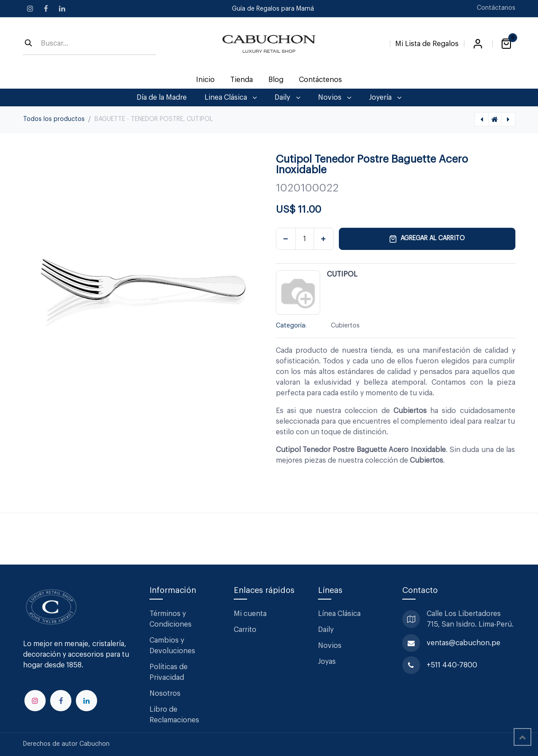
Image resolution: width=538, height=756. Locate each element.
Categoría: (291, 326)
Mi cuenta (250, 614)
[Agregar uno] (324, 239)
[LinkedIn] (62, 8)
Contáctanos (496, 8)
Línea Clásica (339, 614)
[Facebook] (46, 8)
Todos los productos (54, 119)
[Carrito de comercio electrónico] (507, 44)
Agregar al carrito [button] (427, 239)
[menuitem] (205, 80)
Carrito (245, 630)
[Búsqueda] (28, 44)
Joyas (327, 662)
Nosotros (165, 694)
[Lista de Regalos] (427, 42)
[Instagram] (30, 8)
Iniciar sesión (478, 44)
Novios (330, 646)
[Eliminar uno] (286, 239)
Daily (326, 630)
